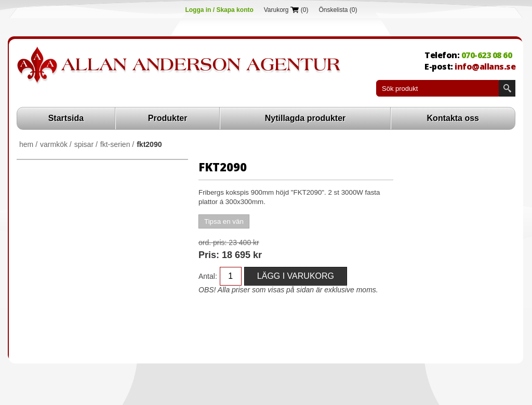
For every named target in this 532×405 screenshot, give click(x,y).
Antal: (208, 276)
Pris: (209, 255)
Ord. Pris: (212, 242)
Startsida (66, 118)
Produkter (168, 118)
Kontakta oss (453, 118)
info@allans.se (485, 66)
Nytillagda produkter (305, 118)
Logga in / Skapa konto (219, 10)
